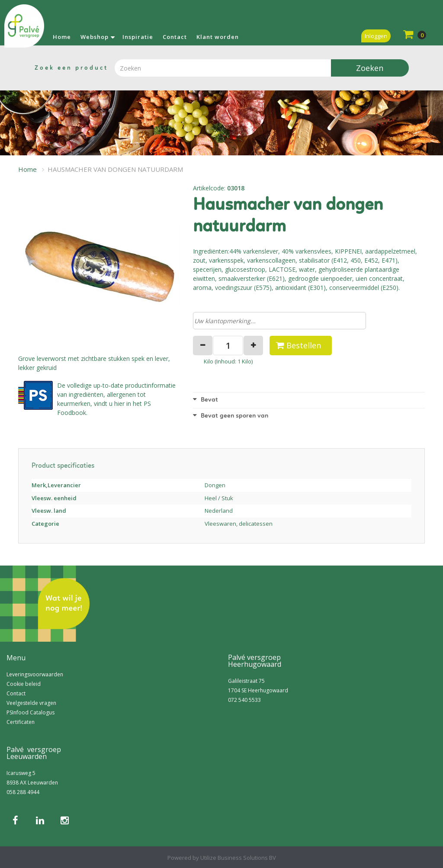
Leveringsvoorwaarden (35, 674)
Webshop (95, 37)
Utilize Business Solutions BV (238, 858)
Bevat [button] (205, 400)
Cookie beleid (24, 684)
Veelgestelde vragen (31, 703)
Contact (175, 37)
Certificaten (21, 722)
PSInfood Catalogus (30, 712)
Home (62, 37)
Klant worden (218, 37)
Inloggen (376, 36)
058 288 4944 (23, 792)
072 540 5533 (244, 700)
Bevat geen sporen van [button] (231, 416)
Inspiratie (138, 37)
